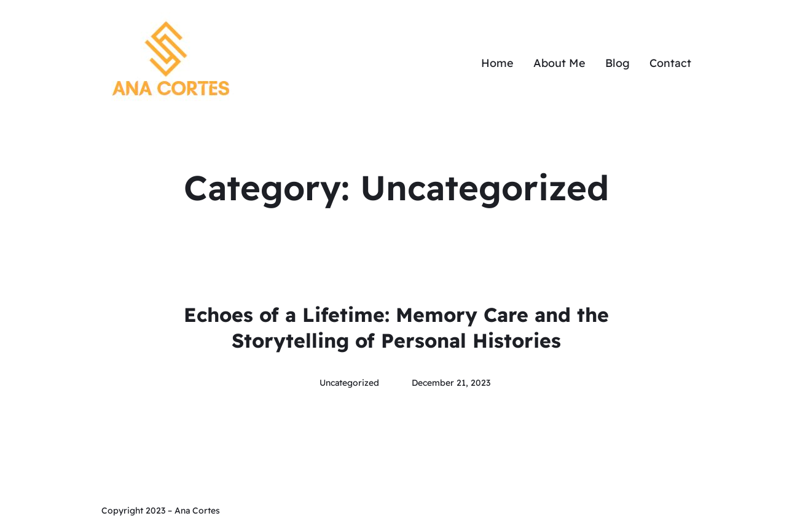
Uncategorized (349, 383)
